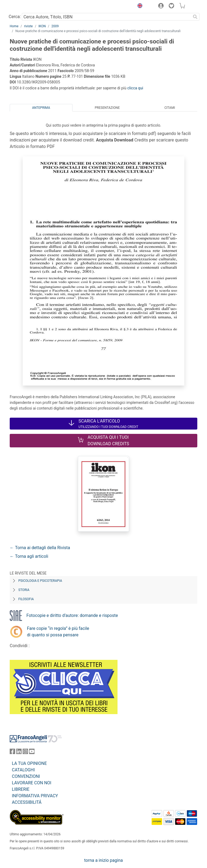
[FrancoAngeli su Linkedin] (19, 753)
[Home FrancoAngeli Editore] (28, 6)
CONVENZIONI (26, 776)
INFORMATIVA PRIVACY (35, 796)
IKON (42, 26)
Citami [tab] (170, 108)
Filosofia (26, 599)
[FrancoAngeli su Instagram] (25, 753)
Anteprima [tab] (41, 108)
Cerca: (15, 17)
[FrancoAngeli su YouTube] (32, 753)
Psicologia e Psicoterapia (40, 581)
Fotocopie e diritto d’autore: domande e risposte (72, 615)
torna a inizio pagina (103, 860)
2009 (55, 26)
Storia (24, 590)
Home (14, 26)
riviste (28, 26)
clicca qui (135, 88)
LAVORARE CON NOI (32, 783)
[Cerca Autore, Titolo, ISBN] (106, 17)
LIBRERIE (21, 789)
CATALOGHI (23, 770)
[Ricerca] (195, 17)
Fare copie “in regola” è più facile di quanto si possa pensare (58, 632)
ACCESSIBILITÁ (27, 802)
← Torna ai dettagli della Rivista (40, 548)
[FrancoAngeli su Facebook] (12, 753)
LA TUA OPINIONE (29, 763)
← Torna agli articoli (29, 556)
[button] (139, 6)
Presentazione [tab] (107, 108)
